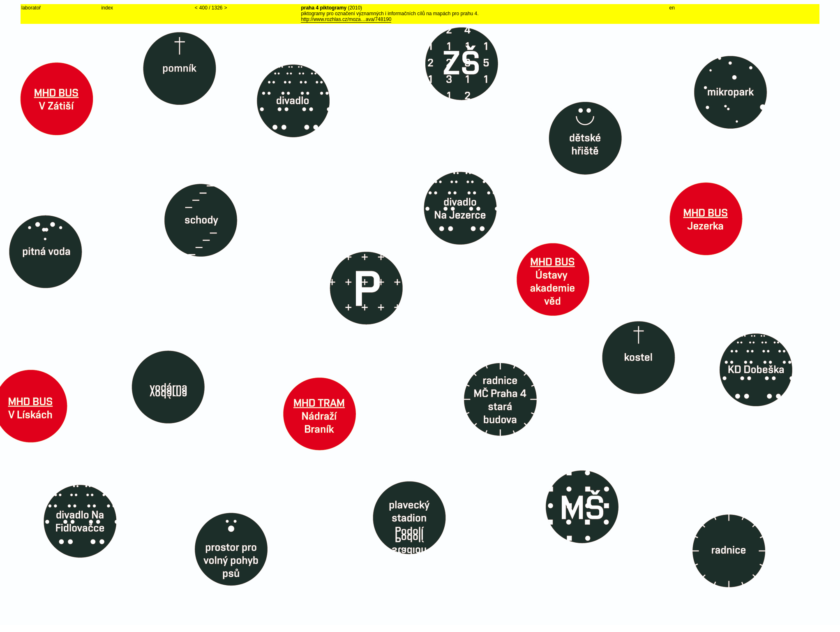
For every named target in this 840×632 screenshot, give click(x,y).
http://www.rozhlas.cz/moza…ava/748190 (346, 19)
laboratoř (31, 8)
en (672, 8)
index (107, 8)
